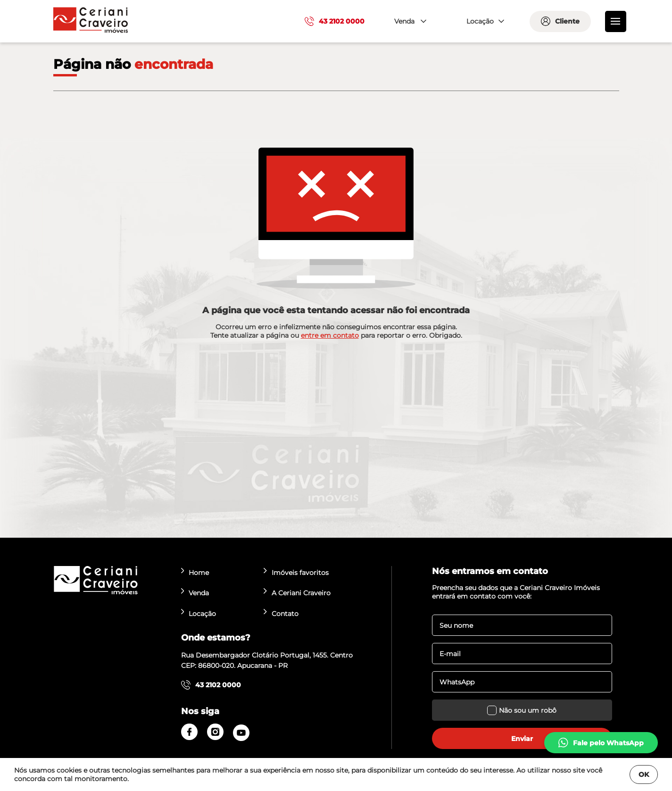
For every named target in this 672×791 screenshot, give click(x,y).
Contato (281, 613)
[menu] (616, 21)
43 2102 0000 (335, 21)
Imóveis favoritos (296, 572)
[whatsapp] (601, 743)
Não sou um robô (522, 710)
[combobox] (409, 21)
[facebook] (189, 732)
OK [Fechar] (644, 774)
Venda (195, 593)
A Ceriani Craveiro (297, 593)
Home (195, 572)
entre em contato (330, 335)
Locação (199, 613)
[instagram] (215, 732)
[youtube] (241, 733)
